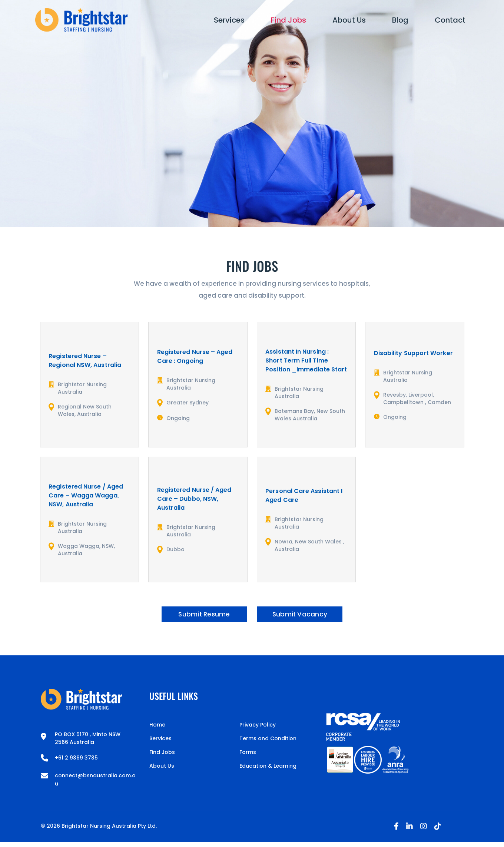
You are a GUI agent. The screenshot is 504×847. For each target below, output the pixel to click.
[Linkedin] (409, 831)
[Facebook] (396, 831)
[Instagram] (424, 831)
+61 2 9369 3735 (76, 763)
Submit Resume (196, 617)
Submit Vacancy (308, 617)
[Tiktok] (438, 831)
